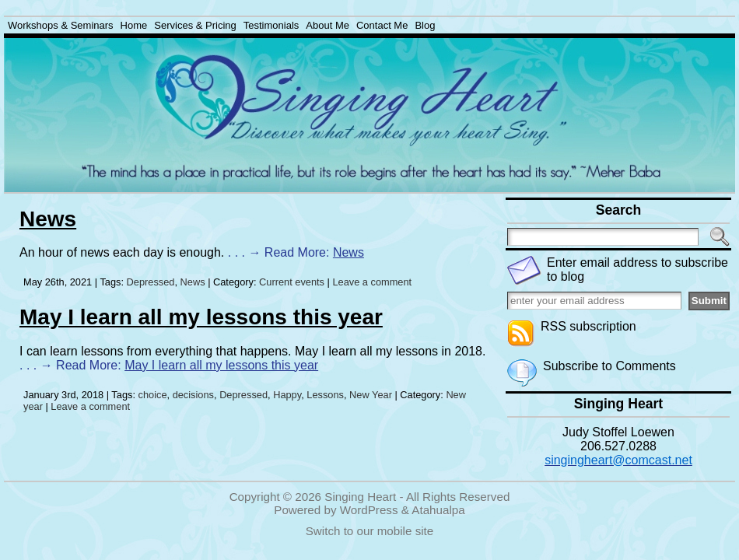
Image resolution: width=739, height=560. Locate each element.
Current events (292, 282)
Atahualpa (438, 510)
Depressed (151, 282)
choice (153, 395)
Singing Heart (360, 497)
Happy (287, 395)
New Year (371, 395)
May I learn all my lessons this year (201, 317)
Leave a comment (372, 282)
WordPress (369, 510)
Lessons (325, 395)
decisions (193, 395)
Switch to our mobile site (370, 531)
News (48, 219)
